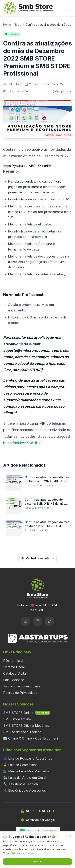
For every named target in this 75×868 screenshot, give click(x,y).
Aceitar (37, 861)
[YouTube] (26, 621)
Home (7, 25)
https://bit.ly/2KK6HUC (22, 443)
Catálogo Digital (15, 673)
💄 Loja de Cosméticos (20, 765)
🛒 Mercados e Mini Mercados (26, 771)
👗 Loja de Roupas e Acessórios (28, 758)
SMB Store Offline (17, 719)
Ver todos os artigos (37, 558)
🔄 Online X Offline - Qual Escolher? (31, 738)
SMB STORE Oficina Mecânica (26, 726)
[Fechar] (70, 836)
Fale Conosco (14, 680)
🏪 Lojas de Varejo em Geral (25, 778)
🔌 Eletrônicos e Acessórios (24, 790)
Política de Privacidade (20, 693)
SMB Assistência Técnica (22, 732)
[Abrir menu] (68, 8)
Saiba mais (18, 853)
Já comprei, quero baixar (22, 686)
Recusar (31, 853)
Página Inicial (13, 661)
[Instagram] (38, 621)
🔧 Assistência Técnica (20, 784)
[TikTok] (50, 621)
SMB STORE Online (27, 713)
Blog (18, 25)
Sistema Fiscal (14, 667)
